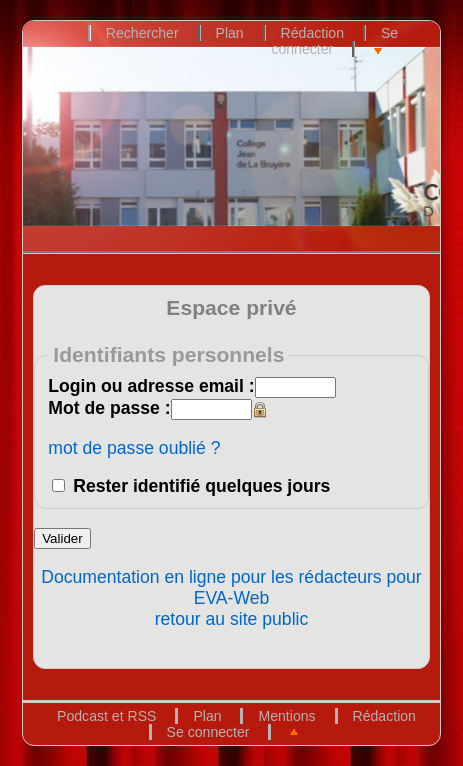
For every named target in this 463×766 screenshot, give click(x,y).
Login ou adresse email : (151, 386)
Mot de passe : (109, 408)
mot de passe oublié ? (134, 448)
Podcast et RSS (106, 716)
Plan (230, 33)
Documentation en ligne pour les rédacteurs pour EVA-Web (231, 587)
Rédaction (312, 33)
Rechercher (142, 33)
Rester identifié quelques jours (201, 486)
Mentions (286, 716)
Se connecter (334, 41)
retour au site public (232, 619)
